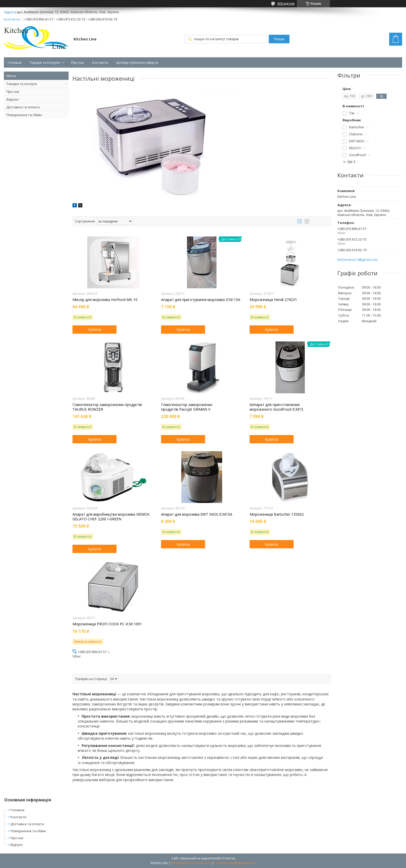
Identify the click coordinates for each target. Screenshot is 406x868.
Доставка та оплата (23, 107)
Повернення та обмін (24, 115)
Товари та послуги (45, 62)
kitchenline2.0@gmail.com (357, 260)
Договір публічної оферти (137, 62)
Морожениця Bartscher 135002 (277, 514)
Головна (15, 62)
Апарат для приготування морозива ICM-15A (201, 300)
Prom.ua (229, 858)
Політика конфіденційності (235, 863)
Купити (95, 329)
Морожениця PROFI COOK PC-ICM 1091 (107, 624)
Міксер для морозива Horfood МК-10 (105, 300)
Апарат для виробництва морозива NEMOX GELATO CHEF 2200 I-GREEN (111, 517)
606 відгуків (286, 3)
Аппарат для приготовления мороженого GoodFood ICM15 (276, 407)
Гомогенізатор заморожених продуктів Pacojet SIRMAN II (187, 407)
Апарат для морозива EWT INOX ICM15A (197, 514)
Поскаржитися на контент (191, 863)
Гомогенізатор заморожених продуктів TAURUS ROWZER (107, 407)
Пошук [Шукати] (279, 39)
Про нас (78, 62)
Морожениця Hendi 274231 (273, 300)
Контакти (100, 62)
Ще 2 (351, 162)
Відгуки (12, 99)
